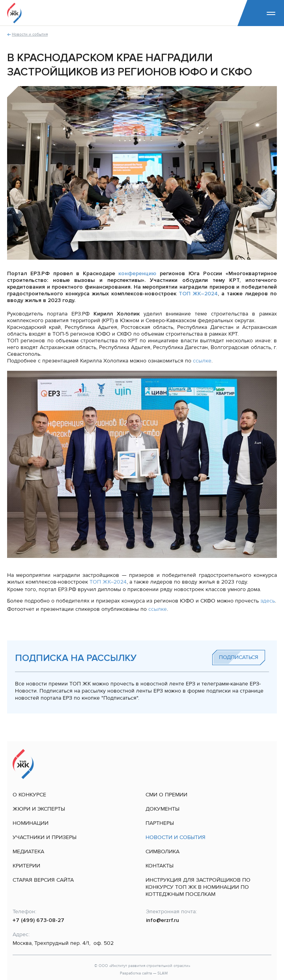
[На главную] (14, 13)
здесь (268, 601)
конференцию (137, 273)
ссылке (202, 361)
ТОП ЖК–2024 (198, 294)
